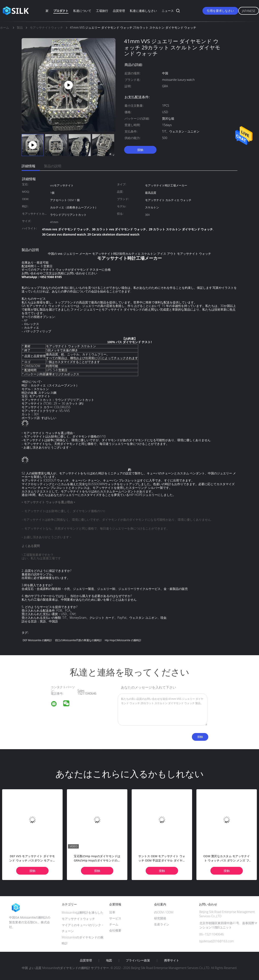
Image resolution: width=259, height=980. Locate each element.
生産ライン (162, 924)
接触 (140, 150)
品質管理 (119, 11)
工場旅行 (102, 11)
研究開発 (160, 918)
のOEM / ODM (164, 912)
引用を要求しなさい (220, 11)
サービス (115, 918)
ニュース (168, 11)
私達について (82, 11)
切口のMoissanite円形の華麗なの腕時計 (78, 640)
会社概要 (115, 930)
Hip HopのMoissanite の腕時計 (123, 640)
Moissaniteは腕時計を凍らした (83, 912)
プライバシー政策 (138, 960)
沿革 (112, 912)
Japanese (249, 11)
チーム (114, 924)
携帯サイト (172, 960)
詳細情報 (28, 166)
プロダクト (61, 11)
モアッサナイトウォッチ (78, 919)
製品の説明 (53, 166)
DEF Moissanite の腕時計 (37, 640)
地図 (109, 960)
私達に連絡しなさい (143, 11)
